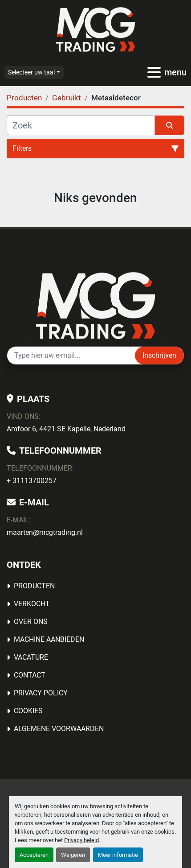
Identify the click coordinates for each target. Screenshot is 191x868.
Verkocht (32, 604)
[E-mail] (71, 355)
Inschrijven (159, 355)
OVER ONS (31, 622)
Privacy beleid (81, 840)
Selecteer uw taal (31, 72)
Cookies (28, 711)
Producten (34, 586)
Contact (30, 675)
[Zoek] (81, 125)
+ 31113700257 (32, 481)
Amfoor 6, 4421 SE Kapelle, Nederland (66, 429)
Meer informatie (118, 855)
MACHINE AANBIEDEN (49, 639)
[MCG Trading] (95, 305)
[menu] (154, 72)
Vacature (31, 657)
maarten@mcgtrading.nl (45, 532)
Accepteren (34, 855)
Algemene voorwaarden (59, 729)
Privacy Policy (41, 693)
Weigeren (73, 855)
